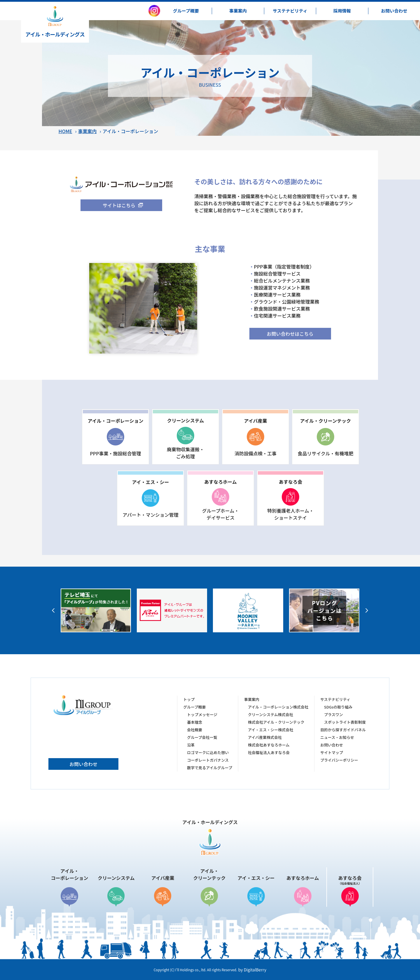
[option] (96, 610)
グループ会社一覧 (202, 737)
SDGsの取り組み (338, 707)
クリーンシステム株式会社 (271, 714)
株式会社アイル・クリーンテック (276, 722)
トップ (189, 699)
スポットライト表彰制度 (345, 722)
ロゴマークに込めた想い (208, 752)
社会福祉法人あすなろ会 (269, 752)
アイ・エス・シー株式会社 (271, 730)
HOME (65, 131)
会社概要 (195, 730)
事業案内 (238, 11)
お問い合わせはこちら (290, 334)
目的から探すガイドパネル (343, 730)
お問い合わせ (83, 764)
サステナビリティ (290, 11)
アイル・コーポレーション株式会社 (278, 707)
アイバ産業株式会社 (265, 737)
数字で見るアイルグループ (210, 768)
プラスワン (334, 714)
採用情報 (342, 11)
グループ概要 (186, 11)
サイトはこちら (119, 205)
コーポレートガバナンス (208, 760)
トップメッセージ (202, 714)
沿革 (191, 745)
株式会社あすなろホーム (269, 745)
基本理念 (195, 722)
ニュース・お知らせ (337, 737)
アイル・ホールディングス (55, 22)
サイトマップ (332, 752)
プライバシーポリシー (339, 760)
